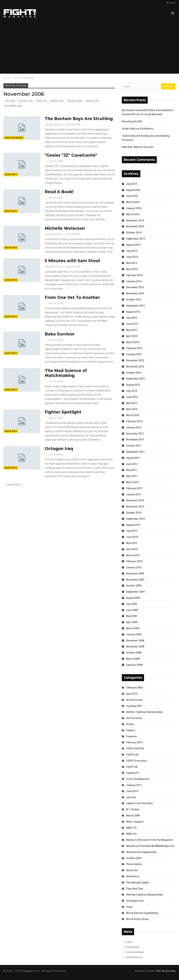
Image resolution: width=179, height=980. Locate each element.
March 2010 (133, 555)
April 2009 (132, 622)
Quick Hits (11, 175)
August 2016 (26, 101)
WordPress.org (134, 957)
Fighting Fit (133, 773)
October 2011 (134, 446)
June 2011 (132, 464)
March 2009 (133, 628)
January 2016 (75, 101)
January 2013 (134, 354)
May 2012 (131, 403)
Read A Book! (59, 192)
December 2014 (13, 106)
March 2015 (92, 101)
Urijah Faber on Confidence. (138, 129)
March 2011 (133, 482)
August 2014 (133, 245)
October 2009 (134, 586)
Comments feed (135, 952)
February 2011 (134, 488)
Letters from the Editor (140, 803)
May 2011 (131, 470)
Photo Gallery (134, 864)
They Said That (135, 889)
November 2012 (135, 367)
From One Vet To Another (72, 297)
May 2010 (131, 543)
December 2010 (135, 500)
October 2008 (134, 653)
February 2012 (134, 421)
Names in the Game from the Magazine (149, 840)
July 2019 (10, 101)
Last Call (131, 797)
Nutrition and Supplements (142, 852)
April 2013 (132, 336)
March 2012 (133, 415)
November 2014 (135, 226)
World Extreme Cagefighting (142, 913)
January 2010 (134, 567)
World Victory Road (137, 919)
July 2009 (132, 604)
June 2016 (42, 101)
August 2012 (133, 385)
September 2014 (135, 239)
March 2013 (133, 342)
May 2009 (131, 616)
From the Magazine (138, 779)
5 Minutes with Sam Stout (72, 261)
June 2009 (132, 610)
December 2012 (135, 360)
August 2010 (133, 525)
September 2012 (135, 379)
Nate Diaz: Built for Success (138, 147)
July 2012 (132, 391)
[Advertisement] (89, 47)
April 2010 (132, 549)
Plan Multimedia (166, 971)
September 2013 (135, 306)
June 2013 (132, 324)
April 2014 (132, 269)
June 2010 (132, 537)
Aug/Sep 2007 (134, 706)
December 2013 (135, 287)
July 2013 (132, 318)
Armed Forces (135, 700)
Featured (131, 736)
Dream (130, 724)
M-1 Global (133, 809)
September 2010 (135, 519)
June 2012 (132, 397)
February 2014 (134, 275)
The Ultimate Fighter (138, 883)
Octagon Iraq (59, 449)
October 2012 (134, 373)
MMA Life (131, 834)
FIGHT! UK (132, 767)
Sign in (171, 3)
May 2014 (131, 263)
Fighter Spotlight (63, 412)
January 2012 (134, 427)
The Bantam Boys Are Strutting (79, 119)
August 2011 (133, 458)
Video (130, 907)
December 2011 (135, 434)
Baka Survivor (60, 334)
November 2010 (135, 507)
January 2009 (134, 634)
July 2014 (132, 251)
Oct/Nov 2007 (134, 858)
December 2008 (135, 641)
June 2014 (132, 257)
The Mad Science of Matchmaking (66, 373)
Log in (129, 942)
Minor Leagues (135, 822)
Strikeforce (133, 876)
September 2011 (135, 452)
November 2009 (135, 580)
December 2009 (135, 574)
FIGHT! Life (132, 755)
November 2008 (135, 647)
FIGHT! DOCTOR (135, 749)
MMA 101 (131, 828)
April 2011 (132, 476)
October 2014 (134, 233)
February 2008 (134, 665)
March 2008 (133, 659)
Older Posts (13, 485)
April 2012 (132, 409)
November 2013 (135, 293)
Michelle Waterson (65, 228)
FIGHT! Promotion (137, 761)
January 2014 (134, 281)
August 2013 (133, 312)
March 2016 (57, 101)
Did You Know (134, 718)
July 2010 (132, 531)
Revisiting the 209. (132, 121)
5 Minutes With (134, 688)
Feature (131, 730)
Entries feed (132, 947)
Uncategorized (14, 138)
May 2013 (131, 330)
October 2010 (134, 513)
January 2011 (134, 494)
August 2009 (133, 598)
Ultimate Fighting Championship (144, 895)
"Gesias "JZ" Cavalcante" (71, 155)
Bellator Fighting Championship (144, 712)
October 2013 (134, 300)
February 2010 (134, 561)
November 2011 (135, 440)
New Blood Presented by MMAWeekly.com (150, 846)
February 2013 (134, 348)
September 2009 (135, 592)
